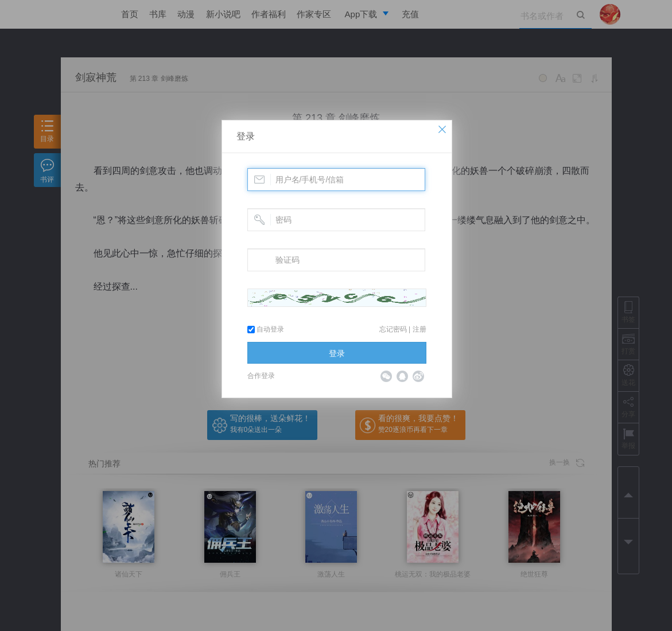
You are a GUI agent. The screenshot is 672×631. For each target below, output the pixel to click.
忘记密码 (393, 329)
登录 (246, 136)
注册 (419, 329)
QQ (402, 376)
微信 (386, 376)
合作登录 (261, 376)
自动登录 (266, 329)
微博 (418, 376)
